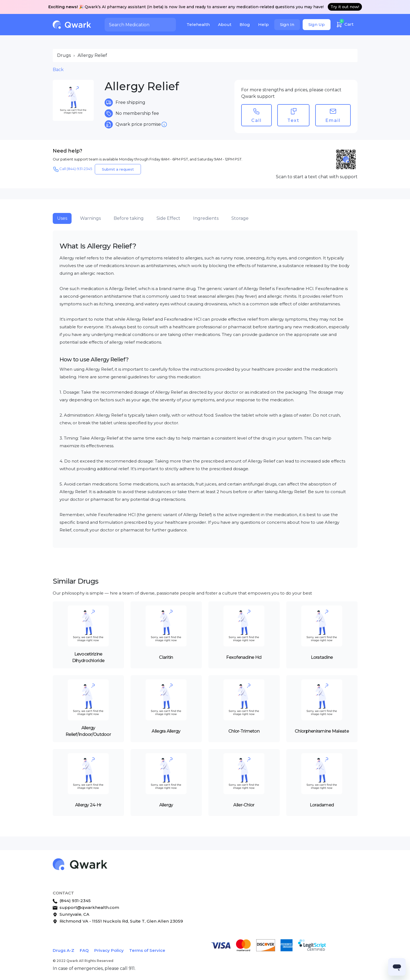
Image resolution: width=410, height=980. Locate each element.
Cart (345, 24)
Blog (245, 24)
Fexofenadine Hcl (244, 657)
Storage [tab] (240, 218)
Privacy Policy (109, 950)
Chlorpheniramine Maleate (322, 731)
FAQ (84, 950)
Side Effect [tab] (168, 218)
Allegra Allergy (166, 731)
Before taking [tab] (129, 218)
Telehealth (198, 24)
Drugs (64, 55)
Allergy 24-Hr (88, 805)
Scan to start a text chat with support (317, 177)
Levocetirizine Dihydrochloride (88, 657)
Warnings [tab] (90, 218)
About (225, 24)
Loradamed (322, 805)
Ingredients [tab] (206, 218)
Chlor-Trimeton (244, 731)
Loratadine (322, 657)
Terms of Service (147, 950)
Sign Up (317, 24)
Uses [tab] (62, 218)
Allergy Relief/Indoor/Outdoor (88, 731)
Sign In (287, 24)
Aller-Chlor (244, 805)
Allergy (166, 805)
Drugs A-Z (64, 950)
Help (263, 24)
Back (58, 70)
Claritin (166, 657)
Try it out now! (345, 7)
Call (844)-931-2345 (72, 169)
